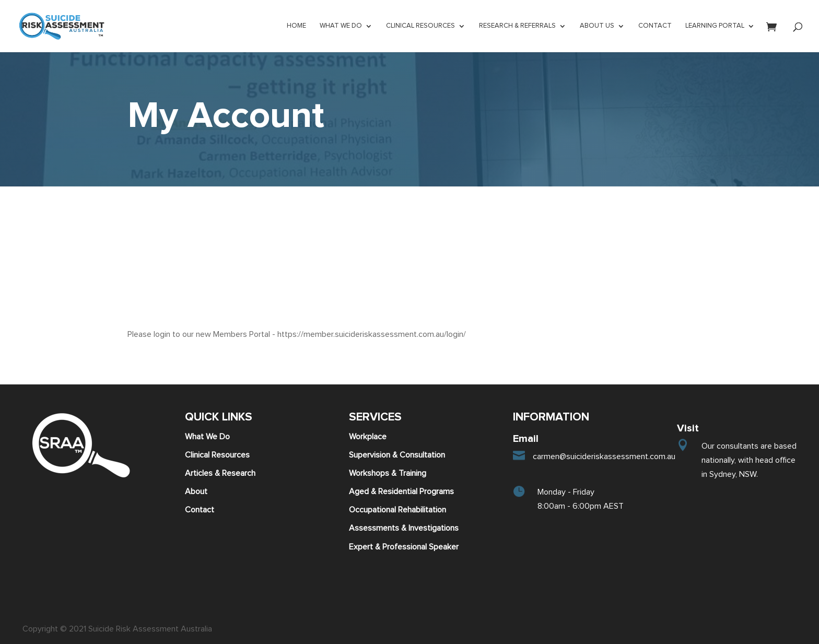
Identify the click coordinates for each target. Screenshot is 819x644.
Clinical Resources (217, 455)
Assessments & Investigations (404, 528)
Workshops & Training (388, 473)
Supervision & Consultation (397, 455)
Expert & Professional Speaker (404, 547)
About (196, 491)
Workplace (368, 437)
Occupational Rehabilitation (397, 510)
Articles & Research (220, 473)
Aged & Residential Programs (401, 491)
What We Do (207, 437)
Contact (200, 510)
